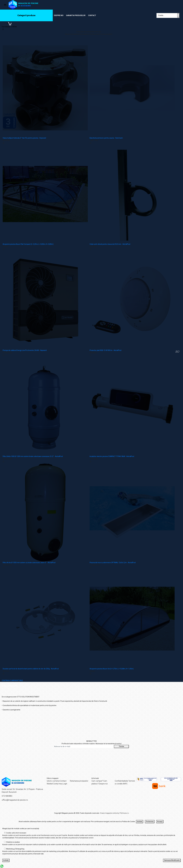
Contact (92, 15)
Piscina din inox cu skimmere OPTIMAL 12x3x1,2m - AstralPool (113, 563)
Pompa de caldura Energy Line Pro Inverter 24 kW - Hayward (25, 350)
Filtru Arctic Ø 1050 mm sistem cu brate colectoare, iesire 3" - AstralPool (29, 563)
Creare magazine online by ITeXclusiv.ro (114, 813)
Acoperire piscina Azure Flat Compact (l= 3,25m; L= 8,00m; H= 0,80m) (28, 244)
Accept (160, 822)
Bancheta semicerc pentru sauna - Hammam (106, 138)
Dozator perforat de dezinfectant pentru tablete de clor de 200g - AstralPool (31, 669)
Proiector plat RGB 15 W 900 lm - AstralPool (106, 350)
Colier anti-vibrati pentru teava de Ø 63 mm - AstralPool (110, 244)
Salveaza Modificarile (172, 860)
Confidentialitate (121, 781)
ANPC (125, 784)
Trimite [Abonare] (121, 746)
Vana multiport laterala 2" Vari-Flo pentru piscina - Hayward (24, 138)
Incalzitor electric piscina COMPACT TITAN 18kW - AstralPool (112, 456)
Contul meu (58, 784)
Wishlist (50, 784)
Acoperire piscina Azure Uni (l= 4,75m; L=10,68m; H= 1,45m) (112, 669)
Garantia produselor (76, 15)
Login (65, 784)
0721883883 (7, 796)
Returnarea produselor (79, 781)
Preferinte (150, 822)
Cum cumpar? (97, 781)
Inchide (140, 822)
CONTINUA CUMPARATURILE (12, 681)
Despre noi (59, 15)
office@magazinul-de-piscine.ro (15, 800)
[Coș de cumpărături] (9, 25)
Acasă (4, 686)
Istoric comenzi (53, 781)
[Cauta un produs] (178, 15)
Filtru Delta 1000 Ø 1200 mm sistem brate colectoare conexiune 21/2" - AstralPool (33, 456)
